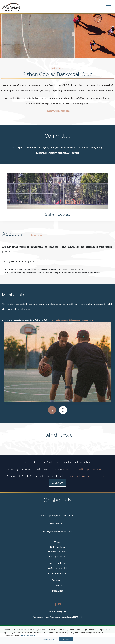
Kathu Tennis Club (57, 579)
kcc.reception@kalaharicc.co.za (86, 482)
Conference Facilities (57, 557)
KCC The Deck (57, 553)
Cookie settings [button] (49, 639)
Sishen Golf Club (58, 569)
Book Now (57, 489)
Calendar (58, 591)
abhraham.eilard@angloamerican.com (73, 326)
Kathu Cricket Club (57, 574)
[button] (109, 7)
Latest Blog (37, 241)
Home (57, 548)
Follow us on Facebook (58, 116)
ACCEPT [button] (66, 639)
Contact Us (58, 586)
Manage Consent (57, 562)
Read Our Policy (28, 635)
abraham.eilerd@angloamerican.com (86, 475)
